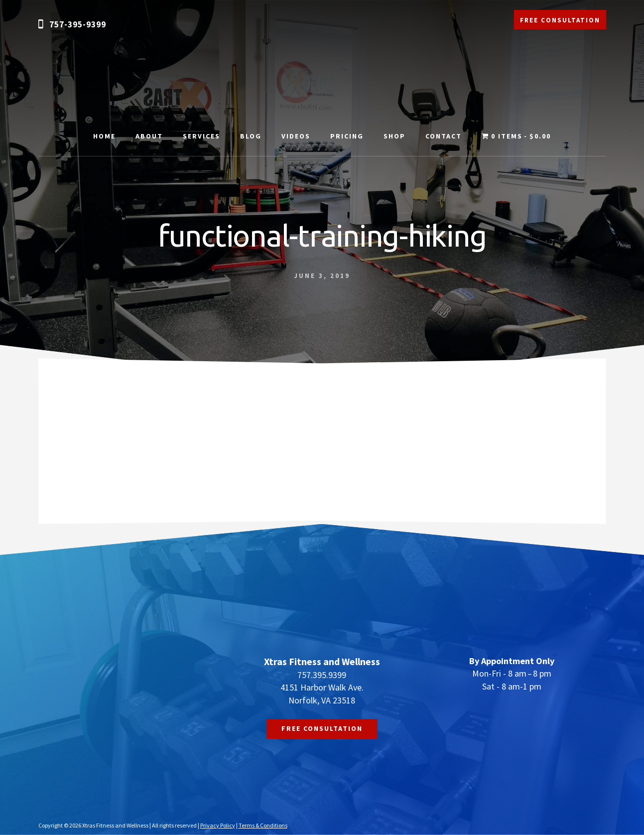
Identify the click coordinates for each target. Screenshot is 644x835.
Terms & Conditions (263, 825)
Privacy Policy (218, 825)
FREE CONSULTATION (560, 20)
